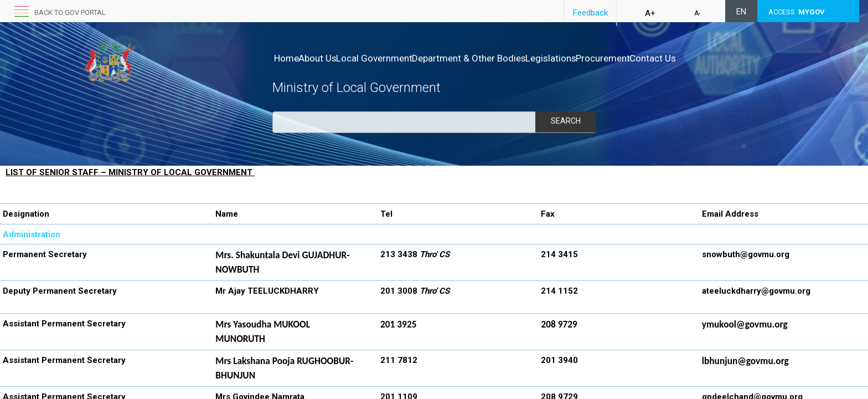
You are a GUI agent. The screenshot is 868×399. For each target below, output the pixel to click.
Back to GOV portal (70, 12)
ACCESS (797, 12)
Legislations (597, 58)
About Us (329, 58)
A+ (650, 13)
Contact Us (722, 58)
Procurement (661, 58)
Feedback (590, 13)
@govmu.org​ (765, 254)
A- (697, 13)
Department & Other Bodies (504, 58)
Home (286, 58)
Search (565, 121)
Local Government (397, 58)
